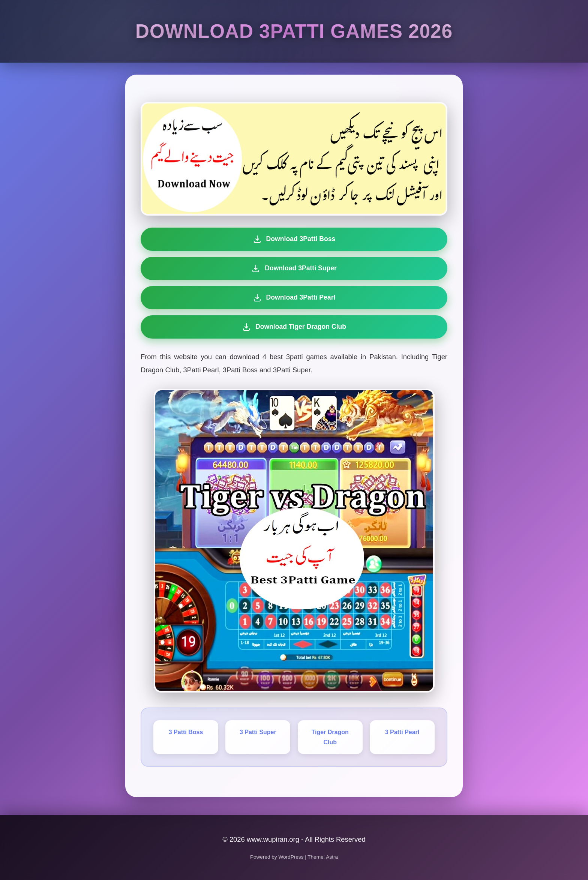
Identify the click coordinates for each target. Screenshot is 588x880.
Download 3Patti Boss (294, 239)
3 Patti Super (258, 732)
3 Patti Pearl (402, 732)
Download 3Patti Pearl (293, 298)
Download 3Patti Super (294, 268)
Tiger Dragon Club (330, 737)
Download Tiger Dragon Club (291, 327)
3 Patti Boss (186, 732)
